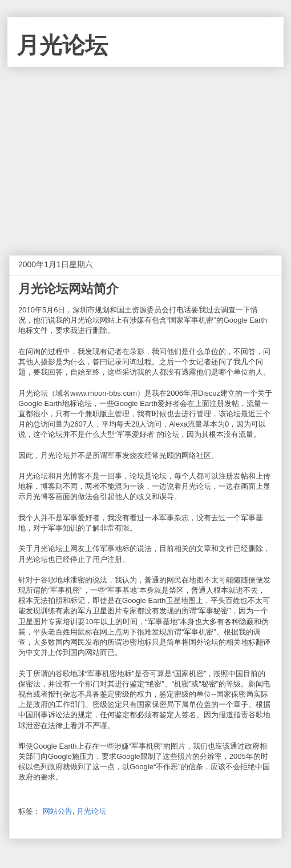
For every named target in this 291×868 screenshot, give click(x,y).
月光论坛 (62, 45)
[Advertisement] (145, 152)
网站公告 (58, 811)
